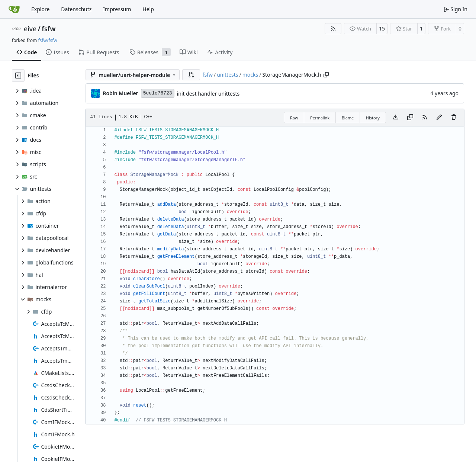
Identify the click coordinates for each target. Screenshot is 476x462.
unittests (227, 75)
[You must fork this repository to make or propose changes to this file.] (439, 118)
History (373, 118)
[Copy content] (410, 118)
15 (382, 28)
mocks (250, 75)
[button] (191, 75)
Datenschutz (76, 9)
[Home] (14, 9)
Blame (348, 118)
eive (30, 29)
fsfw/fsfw (47, 40)
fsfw (49, 29)
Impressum (117, 9)
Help (148, 9)
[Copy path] (326, 75)
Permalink (320, 118)
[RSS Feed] (333, 29)
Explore (40, 9)
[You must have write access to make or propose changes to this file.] (454, 118)
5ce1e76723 (158, 93)
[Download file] (396, 118)
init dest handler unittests (208, 94)
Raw (294, 118)
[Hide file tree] (18, 76)
